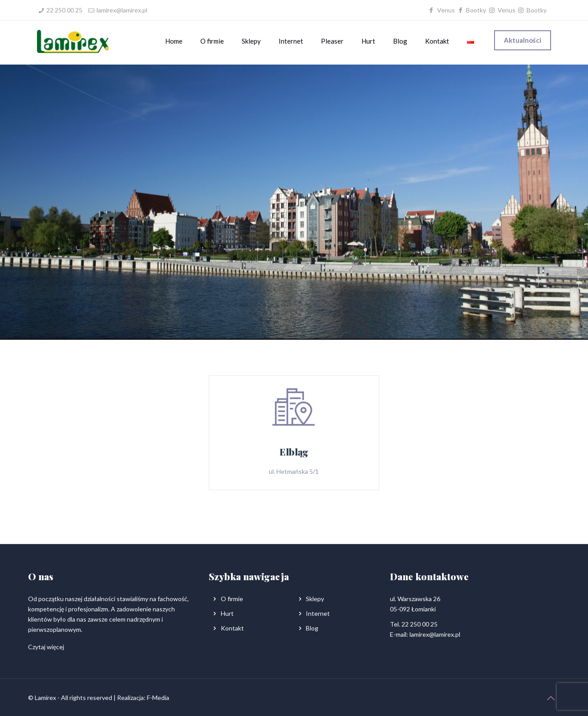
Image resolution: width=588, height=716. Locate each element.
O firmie (232, 599)
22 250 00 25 (64, 10)
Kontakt (232, 628)
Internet (318, 613)
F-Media (158, 698)
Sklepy (315, 599)
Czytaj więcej (46, 647)
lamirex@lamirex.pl (122, 10)
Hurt (227, 613)
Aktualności (523, 40)
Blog (312, 628)
